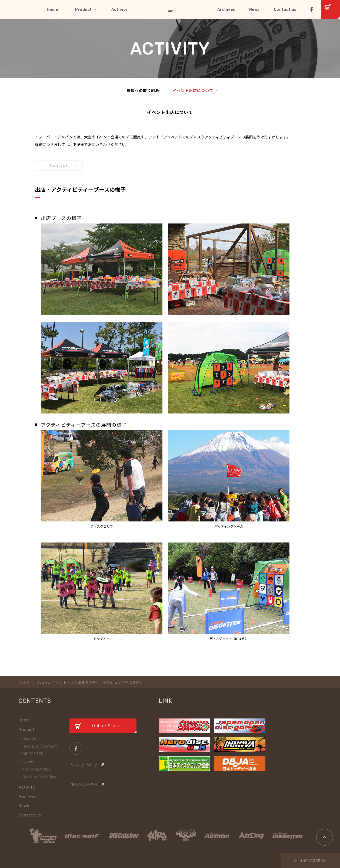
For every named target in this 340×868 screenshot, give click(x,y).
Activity (119, 10)
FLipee (29, 762)
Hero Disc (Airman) (40, 746)
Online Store (106, 726)
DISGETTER (33, 754)
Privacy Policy (83, 765)
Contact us (285, 10)
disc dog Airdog (37, 769)
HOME (24, 682)
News (254, 10)
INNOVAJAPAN (83, 784)
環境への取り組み (143, 90)
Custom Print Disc (39, 777)
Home (52, 10)
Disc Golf (31, 739)
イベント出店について (193, 90)
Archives (226, 10)
